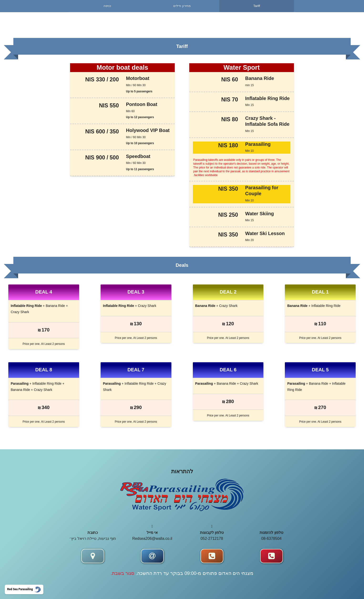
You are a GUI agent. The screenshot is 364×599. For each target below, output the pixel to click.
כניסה (107, 6)
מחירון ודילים (182, 6)
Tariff (257, 6)
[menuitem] (107, 6)
